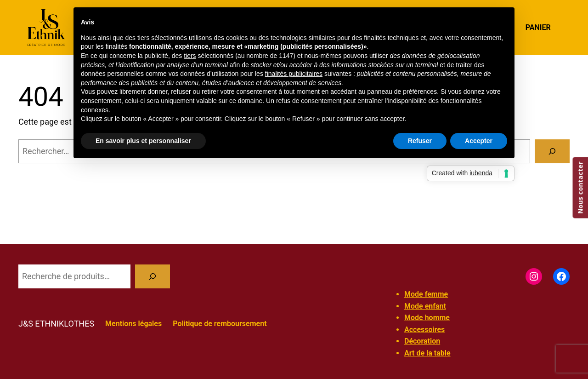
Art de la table (427, 353)
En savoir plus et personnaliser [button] (143, 141)
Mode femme (426, 294)
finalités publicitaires (294, 74)
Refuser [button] (420, 141)
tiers (190, 56)
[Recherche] (153, 276)
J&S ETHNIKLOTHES (56, 324)
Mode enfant (425, 306)
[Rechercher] (552, 151)
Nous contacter (580, 188)
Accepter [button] (479, 141)
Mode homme (427, 318)
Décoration (422, 341)
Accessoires (424, 330)
